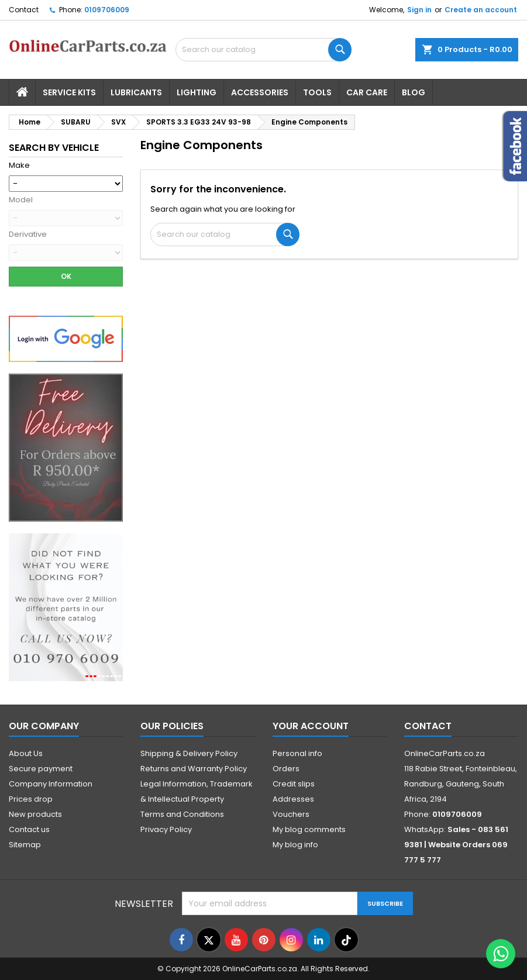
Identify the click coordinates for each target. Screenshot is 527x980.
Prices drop (31, 799)
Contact (24, 10)
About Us (26, 753)
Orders (286, 769)
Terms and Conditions (182, 814)
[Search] (225, 234)
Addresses (293, 799)
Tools (317, 92)
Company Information (51, 784)
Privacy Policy (166, 829)
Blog (414, 92)
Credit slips (294, 784)
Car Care (367, 92)
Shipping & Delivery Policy (189, 753)
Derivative (28, 234)
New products (35, 814)
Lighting (197, 92)
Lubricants (136, 92)
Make (19, 165)
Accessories (260, 92)
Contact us (29, 829)
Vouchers (291, 814)
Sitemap (25, 845)
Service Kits (69, 92)
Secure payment (41, 769)
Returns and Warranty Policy (194, 769)
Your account (311, 726)
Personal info (297, 753)
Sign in (419, 10)
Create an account (481, 10)
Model (21, 200)
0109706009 (107, 10)
